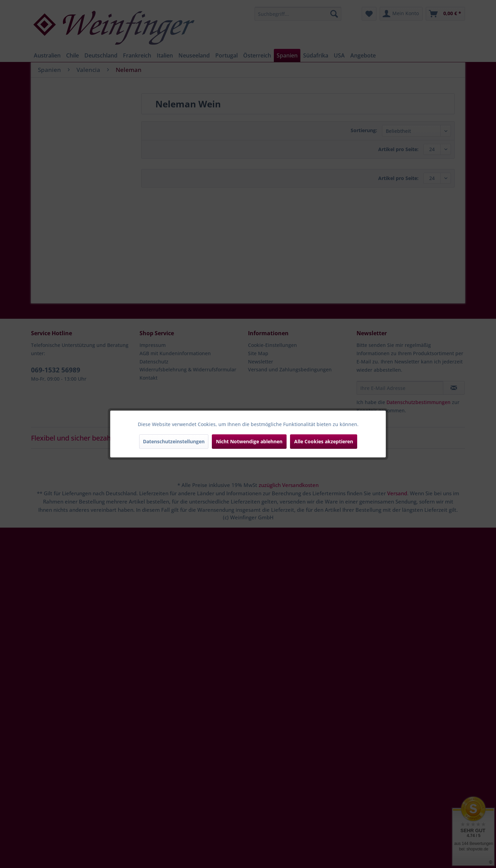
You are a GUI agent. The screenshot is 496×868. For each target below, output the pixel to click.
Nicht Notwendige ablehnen (249, 441)
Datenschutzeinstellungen (174, 441)
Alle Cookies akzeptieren (324, 441)
